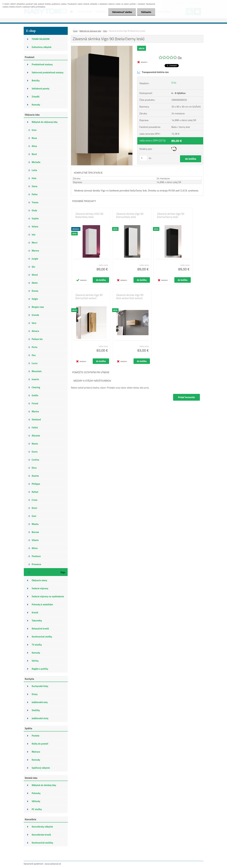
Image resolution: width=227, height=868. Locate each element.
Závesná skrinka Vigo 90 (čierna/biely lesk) (130, 215)
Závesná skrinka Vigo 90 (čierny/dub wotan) (89, 297)
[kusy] (143, 158)
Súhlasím (146, 12)
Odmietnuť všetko (122, 12)
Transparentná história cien (153, 72)
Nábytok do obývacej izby (90, 31)
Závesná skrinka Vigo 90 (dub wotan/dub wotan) (130, 297)
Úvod (75, 31)
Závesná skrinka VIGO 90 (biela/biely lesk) (89, 215)
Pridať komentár (186, 397)
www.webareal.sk (53, 864)
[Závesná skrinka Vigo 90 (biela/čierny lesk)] (102, 47)
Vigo (105, 31)
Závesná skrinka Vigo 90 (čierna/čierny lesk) (171, 215)
